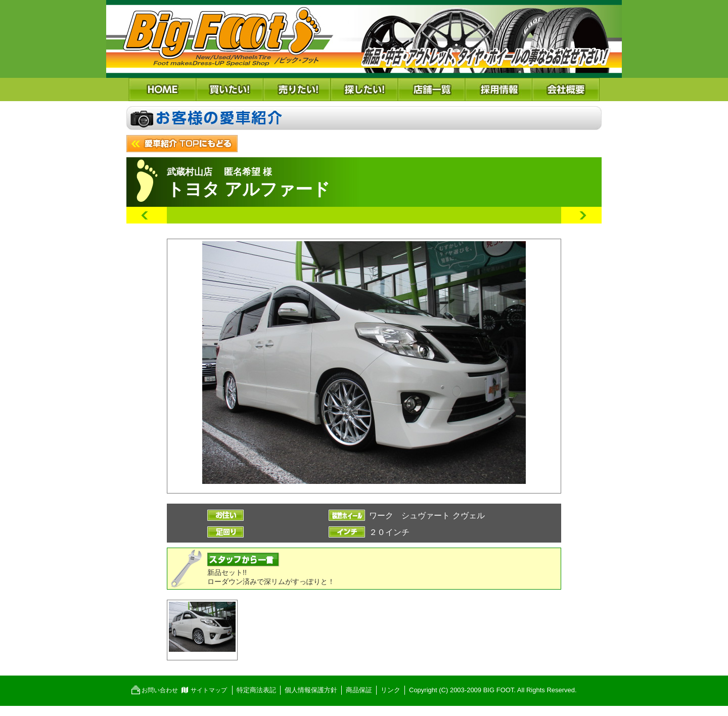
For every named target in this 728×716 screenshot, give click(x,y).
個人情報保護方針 (311, 690)
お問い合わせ (160, 690)
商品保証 (359, 690)
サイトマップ (209, 690)
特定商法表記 (256, 690)
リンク (391, 690)
